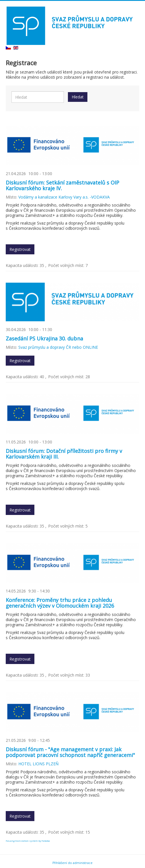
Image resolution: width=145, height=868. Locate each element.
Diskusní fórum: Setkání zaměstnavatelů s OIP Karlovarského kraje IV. (62, 185)
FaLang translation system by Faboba (28, 841)
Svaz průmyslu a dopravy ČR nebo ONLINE (58, 347)
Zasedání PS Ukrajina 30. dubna (44, 338)
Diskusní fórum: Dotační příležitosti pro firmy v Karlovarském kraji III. (64, 454)
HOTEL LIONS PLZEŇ (39, 764)
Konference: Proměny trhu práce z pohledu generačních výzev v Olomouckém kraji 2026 (60, 603)
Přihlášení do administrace (72, 863)
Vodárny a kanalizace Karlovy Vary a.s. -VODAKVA (64, 197)
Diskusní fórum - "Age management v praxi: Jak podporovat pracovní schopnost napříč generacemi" (70, 752)
